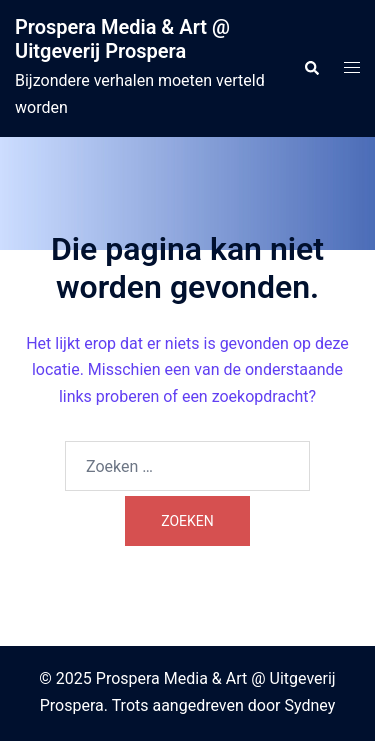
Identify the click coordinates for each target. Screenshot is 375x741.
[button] (311, 68)
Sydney (309, 705)
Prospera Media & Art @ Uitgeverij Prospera (122, 39)
